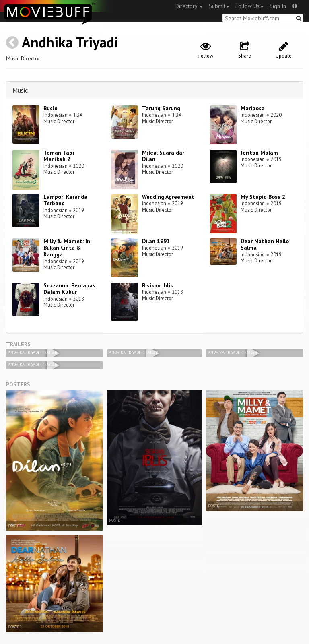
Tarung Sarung (161, 108)
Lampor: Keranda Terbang (65, 200)
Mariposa (253, 108)
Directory (189, 6)
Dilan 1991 (156, 241)
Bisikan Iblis (158, 285)
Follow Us (249, 6)
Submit (219, 6)
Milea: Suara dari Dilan (164, 156)
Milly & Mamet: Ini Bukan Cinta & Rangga (68, 248)
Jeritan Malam (259, 153)
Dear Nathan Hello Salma (265, 245)
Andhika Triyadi (70, 42)
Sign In (278, 6)
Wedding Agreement (168, 197)
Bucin (50, 108)
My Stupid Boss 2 (263, 197)
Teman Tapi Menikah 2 (59, 156)
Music (20, 90)
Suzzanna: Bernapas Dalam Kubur (69, 289)
